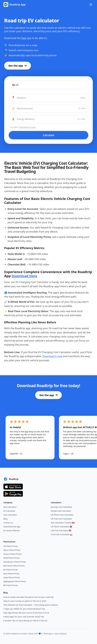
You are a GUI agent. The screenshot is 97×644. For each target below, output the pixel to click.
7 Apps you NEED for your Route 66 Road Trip (24, 609)
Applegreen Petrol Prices (15, 581)
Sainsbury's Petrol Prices (15, 562)
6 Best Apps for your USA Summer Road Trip (24, 617)
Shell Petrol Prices (12, 558)
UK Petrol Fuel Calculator (62, 515)
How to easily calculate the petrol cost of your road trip (28, 597)
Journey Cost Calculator (61, 507)
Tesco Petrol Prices (12, 550)
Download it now (52, 356)
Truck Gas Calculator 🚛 (62, 534)
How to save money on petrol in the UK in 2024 (25, 601)
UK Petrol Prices (11, 546)
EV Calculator (9, 511)
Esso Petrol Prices (11, 574)
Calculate (48, 135)
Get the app (18, 66)
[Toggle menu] (91, 4)
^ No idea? (22, 127)
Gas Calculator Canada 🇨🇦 (63, 523)
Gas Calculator (10, 507)
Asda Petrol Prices (12, 577)
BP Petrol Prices (11, 585)
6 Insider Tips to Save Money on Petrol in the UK (25, 621)
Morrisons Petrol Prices (14, 566)
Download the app (12, 527)
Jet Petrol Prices (10, 570)
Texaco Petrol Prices (12, 554)
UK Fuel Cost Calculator (61, 519)
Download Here (24, 276)
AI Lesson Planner (12, 530)
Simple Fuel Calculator (61, 511)
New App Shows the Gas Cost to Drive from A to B (26, 613)
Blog (5, 519)
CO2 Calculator (10, 515)
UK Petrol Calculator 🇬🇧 (61, 527)
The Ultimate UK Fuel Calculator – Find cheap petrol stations (31, 605)
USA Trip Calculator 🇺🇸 (61, 530)
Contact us (8, 523)
